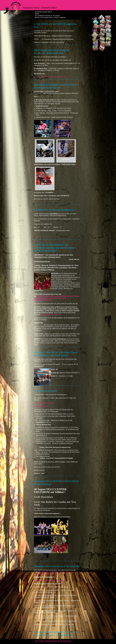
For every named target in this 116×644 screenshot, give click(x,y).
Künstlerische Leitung (20, 18)
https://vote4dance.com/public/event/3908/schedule (49, 77)
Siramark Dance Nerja (43, 12)
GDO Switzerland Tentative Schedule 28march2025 (50, 580)
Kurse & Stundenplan (20, 23)
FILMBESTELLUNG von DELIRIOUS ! (54, 210)
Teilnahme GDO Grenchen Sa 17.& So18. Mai (57, 566)
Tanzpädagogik (18, 28)
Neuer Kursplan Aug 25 (46, 391)
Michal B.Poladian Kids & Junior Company (50, 18)
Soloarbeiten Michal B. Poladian (47, 16)
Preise (14, 26)
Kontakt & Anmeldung (22, 36)
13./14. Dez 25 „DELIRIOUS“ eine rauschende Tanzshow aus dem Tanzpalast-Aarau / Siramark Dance (55, 248)
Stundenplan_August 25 (41, 406)
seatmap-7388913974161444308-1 (51, 315)
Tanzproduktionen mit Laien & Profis (22, 31)
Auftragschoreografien (23, 34)
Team (12, 22)
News (37, 14)
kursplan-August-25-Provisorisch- (44, 403)
